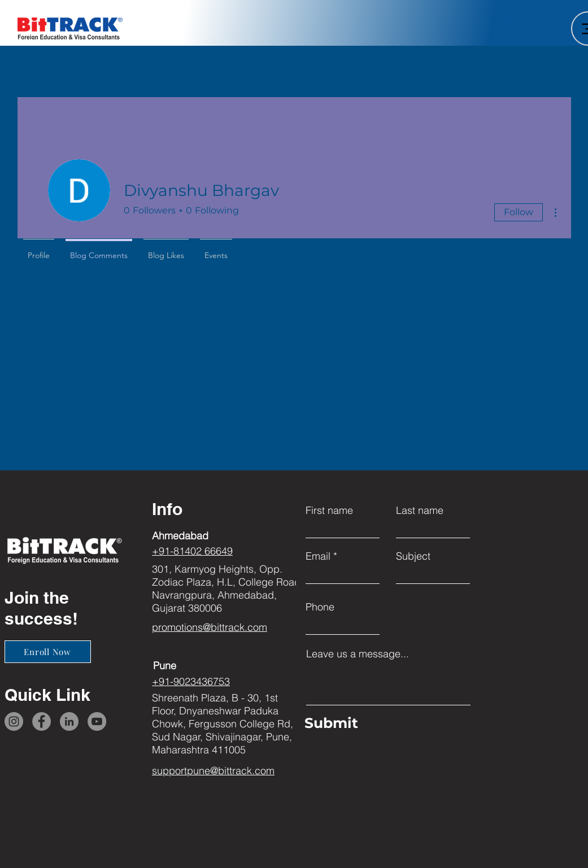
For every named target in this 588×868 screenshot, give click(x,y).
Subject (413, 556)
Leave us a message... (358, 654)
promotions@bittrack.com (210, 627)
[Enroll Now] (48, 652)
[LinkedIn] (69, 721)
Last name (420, 511)
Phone (320, 607)
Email (318, 556)
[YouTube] (97, 721)
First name (329, 511)
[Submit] (386, 723)
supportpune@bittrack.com (213, 771)
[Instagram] (14, 721)
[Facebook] (42, 721)
